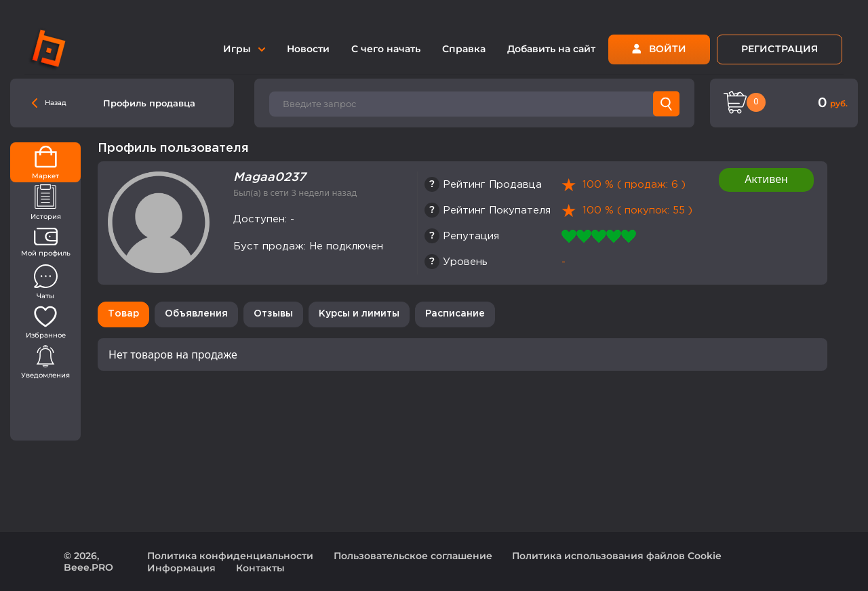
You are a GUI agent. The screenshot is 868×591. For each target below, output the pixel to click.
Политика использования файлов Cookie (617, 556)
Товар (123, 314)
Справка (464, 49)
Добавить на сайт (551, 49)
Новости (308, 49)
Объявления (196, 314)
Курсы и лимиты (359, 314)
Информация (181, 568)
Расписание (455, 314)
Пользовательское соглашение (413, 556)
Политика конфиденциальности (230, 556)
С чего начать (386, 49)
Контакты (260, 568)
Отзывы (273, 314)
